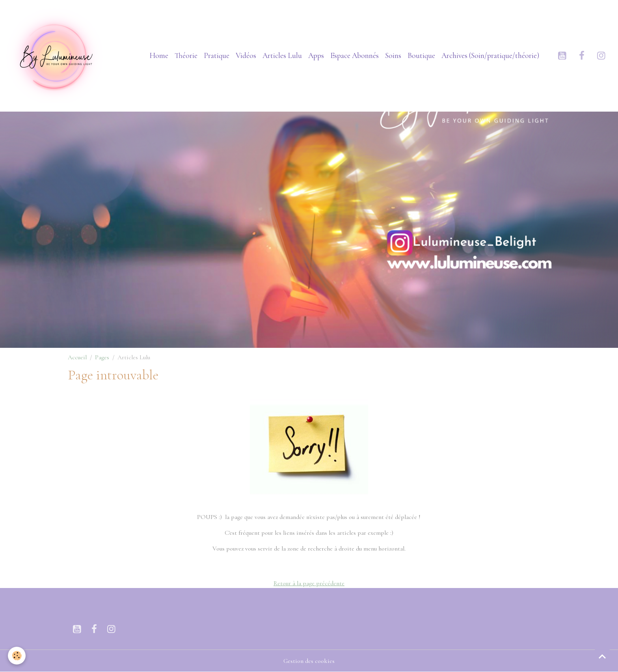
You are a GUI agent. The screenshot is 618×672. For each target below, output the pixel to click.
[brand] (57, 56)
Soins (393, 56)
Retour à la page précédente (309, 583)
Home (159, 56)
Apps (316, 56)
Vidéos (246, 56)
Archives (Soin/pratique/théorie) (490, 56)
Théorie (186, 56)
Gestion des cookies (309, 661)
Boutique (421, 56)
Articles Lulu (282, 56)
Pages (102, 357)
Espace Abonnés (355, 56)
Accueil (77, 357)
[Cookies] (17, 656)
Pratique (217, 56)
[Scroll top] (602, 656)
